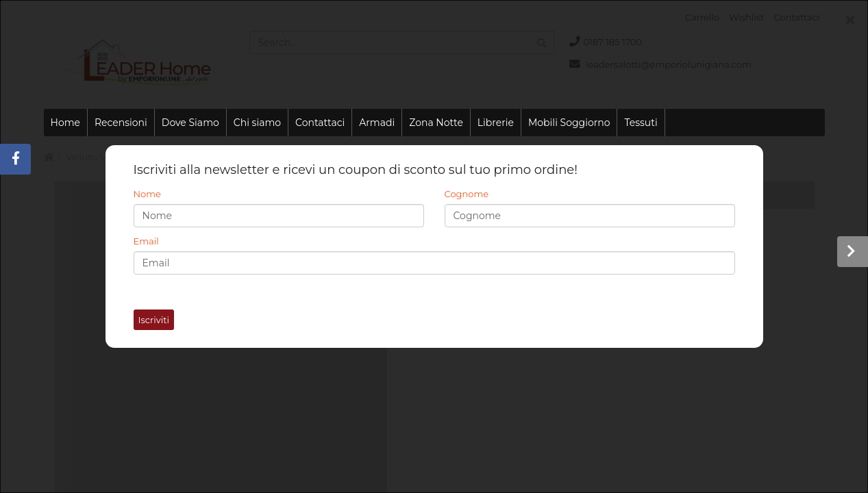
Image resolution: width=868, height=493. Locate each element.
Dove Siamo (190, 123)
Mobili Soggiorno (569, 123)
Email (146, 241)
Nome (147, 194)
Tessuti (641, 123)
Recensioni (121, 123)
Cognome (467, 194)
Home (65, 123)
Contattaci (320, 123)
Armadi (377, 123)
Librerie (496, 123)
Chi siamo (257, 123)
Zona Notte (436, 123)
